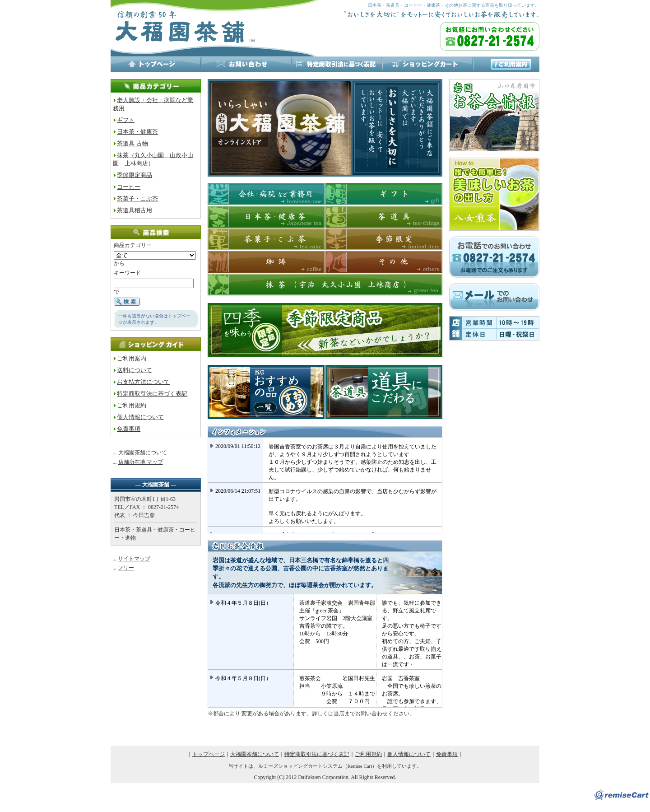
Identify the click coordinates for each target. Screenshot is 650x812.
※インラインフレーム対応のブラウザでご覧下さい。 (325, 485)
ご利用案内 (132, 358)
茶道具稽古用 (135, 210)
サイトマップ (134, 559)
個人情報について (140, 417)
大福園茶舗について (143, 453)
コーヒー (129, 187)
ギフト (126, 120)
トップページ (209, 754)
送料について (135, 370)
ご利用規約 (132, 405)
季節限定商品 (135, 175)
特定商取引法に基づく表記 (152, 394)
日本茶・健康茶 (137, 132)
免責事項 (129, 429)
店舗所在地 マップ (141, 462)
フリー (126, 568)
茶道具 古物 (132, 143)
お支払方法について (143, 382)
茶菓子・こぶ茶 (137, 198)
